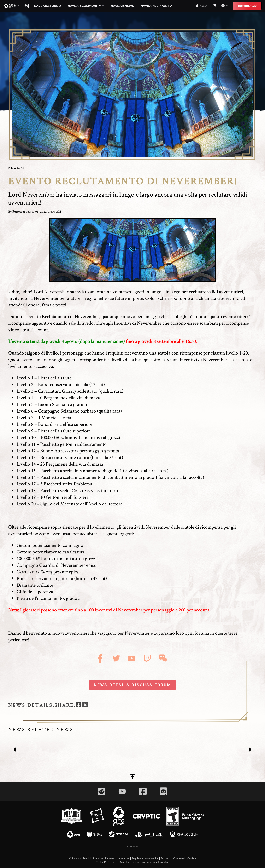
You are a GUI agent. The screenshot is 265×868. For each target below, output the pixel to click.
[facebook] (79, 705)
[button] (12, 6)
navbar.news (122, 6)
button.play (247, 6)
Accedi (202, 6)
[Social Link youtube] (122, 791)
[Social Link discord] (164, 791)
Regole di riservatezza (117, 858)
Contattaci (179, 858)
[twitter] (85, 705)
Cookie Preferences (107, 862)
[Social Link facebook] (143, 791)
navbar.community (86, 6)
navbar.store (48, 6)
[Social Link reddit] (101, 791)
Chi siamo (75, 858)
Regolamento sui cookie (145, 858)
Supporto (166, 858)
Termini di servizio (93, 858)
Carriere (192, 858)
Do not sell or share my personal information (144, 862)
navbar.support (156, 6)
